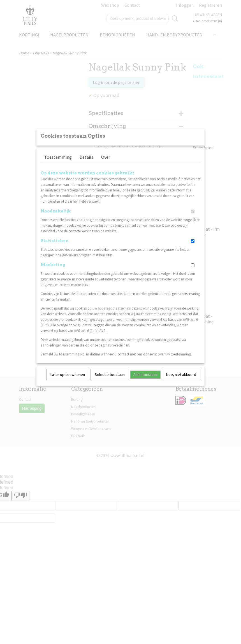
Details (86, 164)
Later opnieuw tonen (68, 382)
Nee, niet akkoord (181, 382)
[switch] (193, 219)
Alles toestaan (145, 382)
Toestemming (58, 164)
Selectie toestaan (110, 382)
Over (106, 164)
